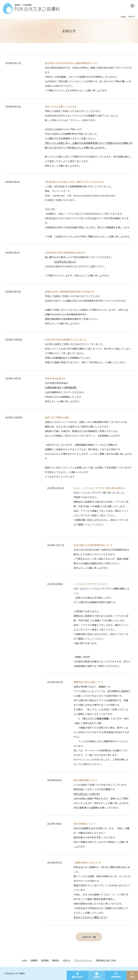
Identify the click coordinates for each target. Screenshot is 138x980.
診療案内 (34, 960)
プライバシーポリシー (83, 960)
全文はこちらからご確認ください (91, 917)
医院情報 (45, 960)
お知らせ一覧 (89, 937)
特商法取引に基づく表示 (106, 960)
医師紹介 (56, 960)
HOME (123, 16)
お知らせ (67, 960)
